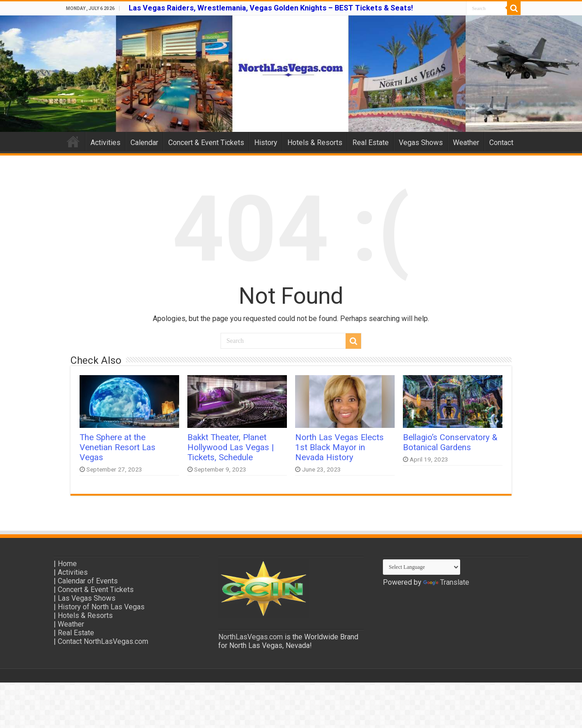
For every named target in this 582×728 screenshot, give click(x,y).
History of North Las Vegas (101, 607)
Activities (105, 143)
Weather (466, 143)
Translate (446, 582)
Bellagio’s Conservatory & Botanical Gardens (450, 442)
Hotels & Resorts (315, 143)
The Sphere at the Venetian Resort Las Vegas (118, 447)
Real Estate (371, 143)
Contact (501, 143)
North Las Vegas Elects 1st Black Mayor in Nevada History (339, 447)
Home (73, 141)
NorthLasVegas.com (251, 637)
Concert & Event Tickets (206, 143)
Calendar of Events (88, 581)
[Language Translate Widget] (421, 567)
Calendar (144, 143)
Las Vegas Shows (87, 598)
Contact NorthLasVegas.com (103, 641)
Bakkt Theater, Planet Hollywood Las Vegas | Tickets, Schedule (231, 447)
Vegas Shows (421, 143)
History (266, 143)
